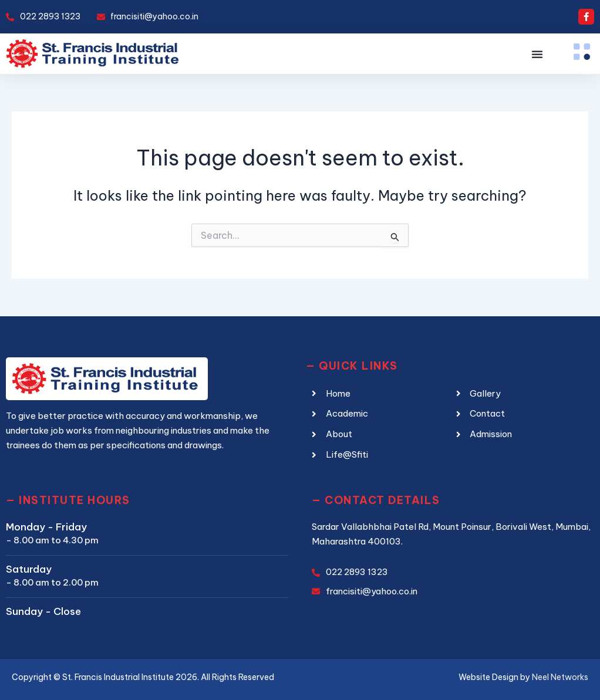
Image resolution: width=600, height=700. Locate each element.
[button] (537, 54)
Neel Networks (560, 677)
